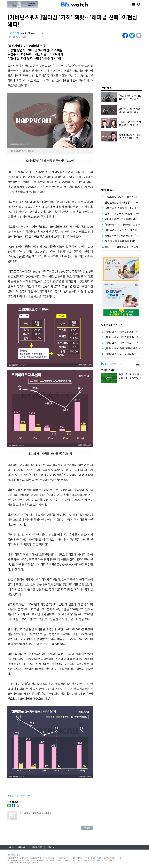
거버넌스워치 (108, 370)
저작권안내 (51, 847)
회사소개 (11, 847)
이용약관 (22, 847)
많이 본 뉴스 (108, 190)
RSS (111, 860)
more (139, 365)
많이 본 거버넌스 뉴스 (112, 325)
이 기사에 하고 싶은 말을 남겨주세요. (55, 818)
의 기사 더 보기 (20, 795)
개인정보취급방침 (36, 847)
